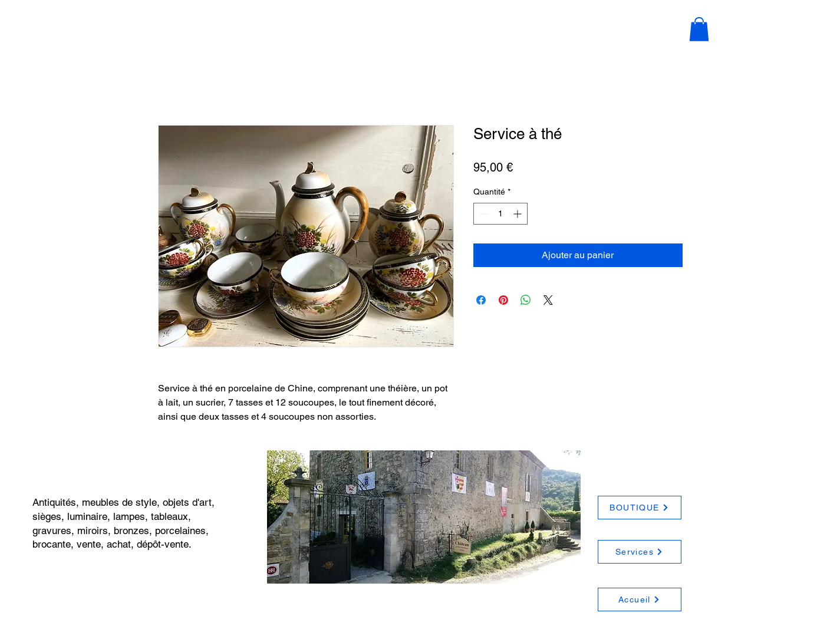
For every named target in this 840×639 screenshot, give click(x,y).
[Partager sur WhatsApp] (526, 300)
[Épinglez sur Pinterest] (503, 300)
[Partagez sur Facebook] (481, 300)
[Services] (640, 552)
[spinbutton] (500, 214)
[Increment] (518, 214)
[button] (699, 29)
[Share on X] (548, 300)
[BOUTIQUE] (640, 508)
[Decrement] (482, 214)
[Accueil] (640, 600)
